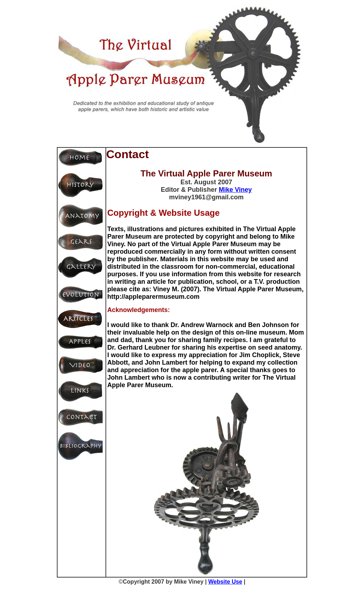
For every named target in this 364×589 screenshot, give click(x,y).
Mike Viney (235, 190)
